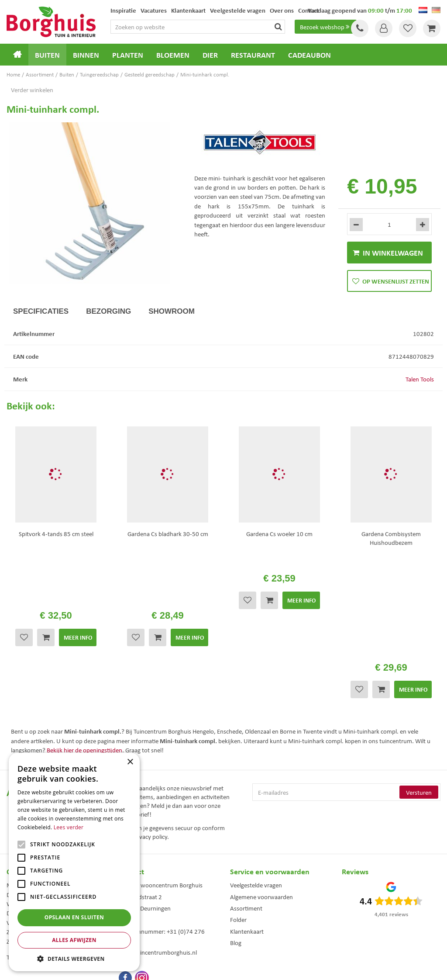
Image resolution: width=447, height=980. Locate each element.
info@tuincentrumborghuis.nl (158, 842)
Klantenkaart (247, 821)
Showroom (172, 311)
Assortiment (246, 798)
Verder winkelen (32, 90)
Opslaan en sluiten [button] (74, 917)
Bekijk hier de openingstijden (84, 640)
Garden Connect (226, 967)
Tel (360, 28)
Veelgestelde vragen (256, 775)
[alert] (74, 862)
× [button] (130, 762)
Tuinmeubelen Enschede (144, 923)
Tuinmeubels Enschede (143, 905)
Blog (236, 832)
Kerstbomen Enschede (142, 914)
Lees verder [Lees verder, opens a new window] (69, 827)
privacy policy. (151, 726)
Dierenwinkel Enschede (255, 905)
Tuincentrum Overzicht (273, 967)
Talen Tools (420, 379)
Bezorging (108, 311)
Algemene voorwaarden (261, 786)
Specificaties (41, 311)
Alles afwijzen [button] (74, 940)
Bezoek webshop (326, 27)
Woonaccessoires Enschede (147, 932)
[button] (74, 958)
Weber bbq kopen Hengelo (258, 914)
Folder (238, 809)
